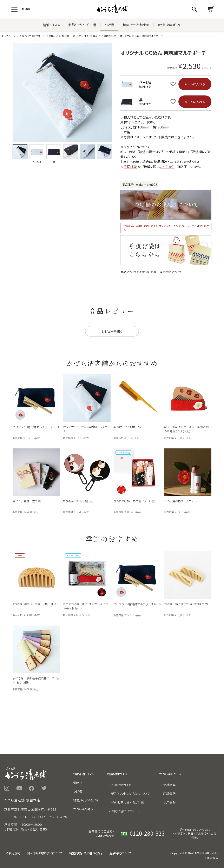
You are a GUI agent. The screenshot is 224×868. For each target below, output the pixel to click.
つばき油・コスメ (84, 774)
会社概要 (169, 785)
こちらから (167, 167)
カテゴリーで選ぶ (88, 36)
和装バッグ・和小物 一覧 (62, 36)
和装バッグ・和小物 (136, 25)
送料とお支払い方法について (130, 793)
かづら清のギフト (169, 25)
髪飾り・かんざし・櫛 (82, 25)
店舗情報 (169, 793)
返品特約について (171, 272)
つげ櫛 (109, 25)
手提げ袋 (130, 167)
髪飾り (77, 783)
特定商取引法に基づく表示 (86, 853)
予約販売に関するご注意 (128, 802)
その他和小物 (109, 36)
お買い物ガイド (121, 785)
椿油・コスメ (51, 25)
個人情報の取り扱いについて (45, 853)
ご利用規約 (13, 853)
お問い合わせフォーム (126, 811)
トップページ (9, 36)
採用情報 (169, 802)
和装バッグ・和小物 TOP (32, 36)
